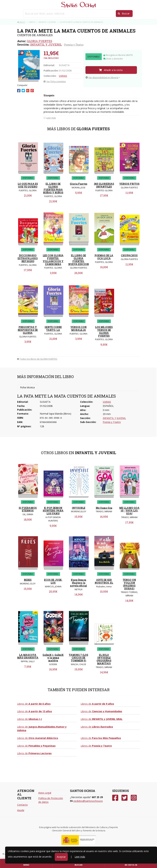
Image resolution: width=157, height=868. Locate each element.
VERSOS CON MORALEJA (78, 329)
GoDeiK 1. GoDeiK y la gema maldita (53, 658)
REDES (28, 580)
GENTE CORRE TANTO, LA (53, 329)
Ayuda (21, 810)
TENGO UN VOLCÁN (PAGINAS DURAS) (129, 584)
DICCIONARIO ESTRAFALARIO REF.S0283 (28, 258)
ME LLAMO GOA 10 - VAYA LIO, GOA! (129, 511)
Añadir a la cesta (111, 70)
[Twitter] (124, 798)
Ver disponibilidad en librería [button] (102, 77)
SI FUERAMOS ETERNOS (28, 509)
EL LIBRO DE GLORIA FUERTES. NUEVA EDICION (79, 260)
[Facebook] (115, 798)
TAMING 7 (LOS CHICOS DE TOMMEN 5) (78, 658)
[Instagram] (134, 798)
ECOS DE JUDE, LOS (53, 581)
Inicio (21, 22)
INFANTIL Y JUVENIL (46, 44)
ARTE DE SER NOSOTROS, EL (104, 581)
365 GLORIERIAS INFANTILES (104, 185)
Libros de (34, 704)
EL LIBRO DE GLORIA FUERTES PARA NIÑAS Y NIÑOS (53, 188)
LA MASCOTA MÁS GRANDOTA (28, 656)
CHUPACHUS (129, 255)
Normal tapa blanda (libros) (56, 414)
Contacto (22, 805)
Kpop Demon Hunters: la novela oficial (78, 583)
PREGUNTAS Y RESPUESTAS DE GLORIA (28, 330)
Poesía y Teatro (74, 45)
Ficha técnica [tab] (27, 387)
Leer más (80, 857)
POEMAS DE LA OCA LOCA (104, 257)
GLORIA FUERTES (40, 41)
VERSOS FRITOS (129, 184)
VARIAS (63, 76)
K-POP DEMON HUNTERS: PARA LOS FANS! (53, 511)
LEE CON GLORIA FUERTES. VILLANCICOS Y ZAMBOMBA (53, 260)
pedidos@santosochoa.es (88, 801)
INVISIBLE (79, 508)
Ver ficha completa (55, 81)
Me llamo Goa (104, 508)
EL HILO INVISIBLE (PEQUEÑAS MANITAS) (104, 659)
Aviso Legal (45, 793)
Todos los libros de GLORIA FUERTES (37, 359)
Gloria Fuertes (78, 184)
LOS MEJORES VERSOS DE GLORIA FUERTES (104, 331)
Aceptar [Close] (61, 857)
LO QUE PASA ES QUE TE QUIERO (28, 185)
